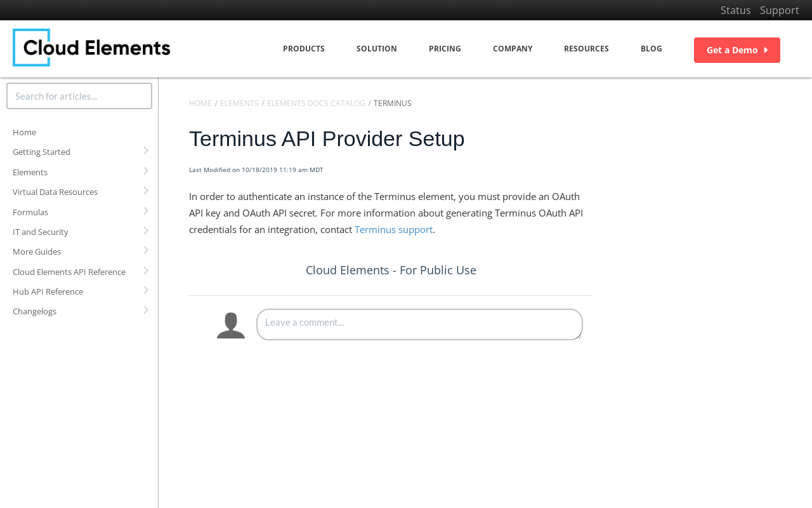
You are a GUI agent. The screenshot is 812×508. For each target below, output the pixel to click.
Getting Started (42, 152)
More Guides (37, 251)
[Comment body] (420, 324)
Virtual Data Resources (55, 192)
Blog (652, 49)
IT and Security (41, 232)
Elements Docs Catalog (316, 103)
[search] (79, 96)
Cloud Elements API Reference (69, 272)
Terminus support (394, 229)
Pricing (445, 49)
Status (736, 10)
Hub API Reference (48, 291)
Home (24, 132)
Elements (30, 172)
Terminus (393, 103)
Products (304, 49)
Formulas (30, 212)
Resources (586, 49)
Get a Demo (737, 50)
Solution (377, 49)
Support (780, 10)
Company (513, 49)
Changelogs (35, 311)
